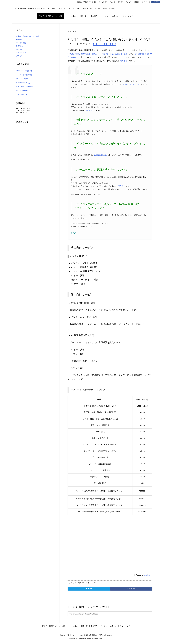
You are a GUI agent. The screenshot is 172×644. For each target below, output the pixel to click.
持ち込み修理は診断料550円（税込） (83, 54)
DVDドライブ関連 (24, 71)
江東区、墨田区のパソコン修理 (87, 2)
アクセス (129, 2)
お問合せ (137, 2)
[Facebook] (131, 589)
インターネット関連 (25, 75)
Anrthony (148, 575)
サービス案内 (103, 2)
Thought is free (98, 639)
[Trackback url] (110, 614)
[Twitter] (89, 589)
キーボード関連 (23, 83)
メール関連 (21, 94)
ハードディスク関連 (25, 87)
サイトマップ (146, 2)
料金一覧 (113, 2)
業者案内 (121, 2)
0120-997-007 (105, 44)
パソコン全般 (23, 91)
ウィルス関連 (22, 79)
